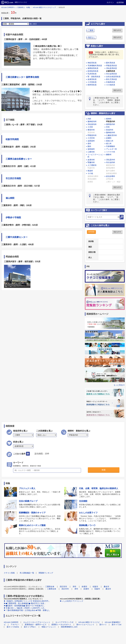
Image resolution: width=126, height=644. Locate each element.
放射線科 (91, 149)
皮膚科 (109, 138)
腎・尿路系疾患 (94, 77)
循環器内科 (111, 124)
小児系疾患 (92, 82)
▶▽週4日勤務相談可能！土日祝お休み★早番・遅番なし (27, 610)
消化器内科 (92, 124)
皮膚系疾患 (111, 71)
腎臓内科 (91, 162)
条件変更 (91, 232)
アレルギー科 (111, 149)
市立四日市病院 (13, 178)
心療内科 (91, 152)
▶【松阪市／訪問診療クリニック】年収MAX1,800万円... (27, 601)
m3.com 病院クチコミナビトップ (44, 7)
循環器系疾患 (93, 68)
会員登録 (120, 2)
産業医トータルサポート (61, 625)
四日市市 (63, 587)
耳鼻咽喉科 (111, 146)
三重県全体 (50, 587)
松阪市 (95, 587)
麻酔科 (109, 155)
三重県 (91, 30)
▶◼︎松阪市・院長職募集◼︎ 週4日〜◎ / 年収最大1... (24, 606)
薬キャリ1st (117, 625)
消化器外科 (111, 160)
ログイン (110, 2)
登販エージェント (49, 627)
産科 (89, 143)
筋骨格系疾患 (93, 71)
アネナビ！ (15, 625)
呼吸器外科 (92, 135)
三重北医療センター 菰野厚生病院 (22, 77)
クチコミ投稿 (9, 573)
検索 (104, 470)
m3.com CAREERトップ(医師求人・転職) (16, 7)
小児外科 (91, 138)
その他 (90, 173)
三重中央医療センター (17, 237)
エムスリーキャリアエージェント (37, 622)
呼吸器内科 (111, 121)
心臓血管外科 (111, 135)
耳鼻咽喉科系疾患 (95, 66)
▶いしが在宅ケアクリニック (72, 601)
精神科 (109, 119)
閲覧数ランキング (46, 573)
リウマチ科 (111, 152)
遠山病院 (10, 198)
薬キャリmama (13, 627)
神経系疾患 (92, 63)
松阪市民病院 (12, 139)
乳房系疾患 (92, 74)
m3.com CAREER (11, 622)
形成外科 (110, 130)
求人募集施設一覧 (27, 573)
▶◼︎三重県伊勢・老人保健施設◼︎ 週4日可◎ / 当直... (25, 603)
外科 (108, 127)
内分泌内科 (111, 162)
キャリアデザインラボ (64, 622)
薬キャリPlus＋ (30, 627)
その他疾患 (111, 85)
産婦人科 (110, 141)
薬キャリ (103, 625)
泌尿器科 (91, 141)
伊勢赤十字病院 (13, 218)
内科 (89, 119)
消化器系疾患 (111, 68)
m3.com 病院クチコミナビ (89, 622)
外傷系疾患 (111, 82)
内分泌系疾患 (111, 74)
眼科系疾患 (111, 63)
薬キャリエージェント (85, 625)
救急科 (90, 171)
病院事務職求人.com (69, 627)
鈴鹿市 (84, 587)
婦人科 (109, 143)
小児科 (90, 127)
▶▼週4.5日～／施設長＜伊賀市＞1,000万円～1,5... (25, 608)
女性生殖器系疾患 (113, 77)
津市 (74, 587)
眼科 (89, 146)
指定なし (92, 37)
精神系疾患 (92, 85)
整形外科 (91, 130)
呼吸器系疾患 (111, 66)
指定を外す (117, 30)
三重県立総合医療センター (19, 159)
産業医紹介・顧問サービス (36, 625)
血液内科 (91, 160)
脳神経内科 (92, 121)
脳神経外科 (111, 132)
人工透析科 (92, 165)
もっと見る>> (119, 385)
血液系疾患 (92, 79)
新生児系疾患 (111, 79)
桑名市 (106, 587)
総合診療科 (111, 176)
